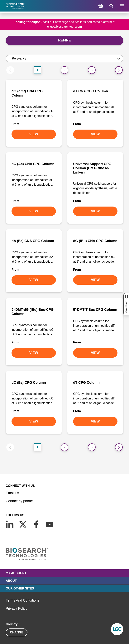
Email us (12, 493)
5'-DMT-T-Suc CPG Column (95, 310)
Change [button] (17, 632)
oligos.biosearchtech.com (65, 27)
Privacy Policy (17, 608)
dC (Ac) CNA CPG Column (33, 164)
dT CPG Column (86, 383)
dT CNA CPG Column (91, 91)
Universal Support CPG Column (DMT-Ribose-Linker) (92, 168)
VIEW (34, 134)
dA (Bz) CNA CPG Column (33, 241)
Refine (64, 40)
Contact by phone (19, 501)
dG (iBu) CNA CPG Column (95, 241)
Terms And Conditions (23, 600)
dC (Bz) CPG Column (29, 383)
